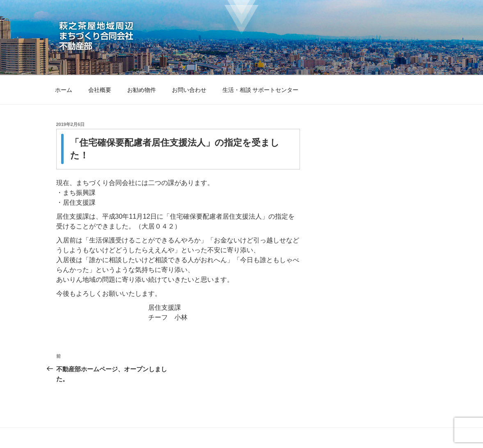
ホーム (64, 90)
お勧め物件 (142, 90)
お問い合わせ (189, 90)
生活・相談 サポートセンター (261, 90)
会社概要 (100, 90)
